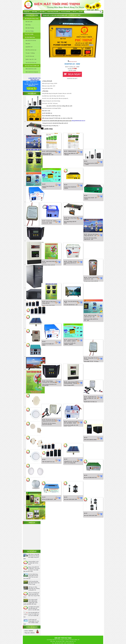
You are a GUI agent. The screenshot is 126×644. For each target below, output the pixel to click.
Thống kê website (32, 627)
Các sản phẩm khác (30, 37)
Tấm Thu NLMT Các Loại (48, 344)
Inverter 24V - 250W (47, 201)
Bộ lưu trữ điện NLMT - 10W (49, 366)
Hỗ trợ (74, 12)
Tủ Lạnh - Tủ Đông (30, 53)
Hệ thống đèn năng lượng (32, 18)
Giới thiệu (34, 12)
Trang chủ (27, 12)
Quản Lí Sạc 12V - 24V (31, 59)
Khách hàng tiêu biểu (53, 12)
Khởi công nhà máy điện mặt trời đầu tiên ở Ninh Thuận (34, 583)
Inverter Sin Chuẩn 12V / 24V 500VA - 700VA (69, 323)
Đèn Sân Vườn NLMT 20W (91, 366)
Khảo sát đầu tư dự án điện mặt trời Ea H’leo (33, 563)
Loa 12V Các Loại (30, 56)
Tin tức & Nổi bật (66, 12)
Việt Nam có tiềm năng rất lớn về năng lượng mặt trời (34, 589)
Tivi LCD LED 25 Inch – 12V (70, 250)
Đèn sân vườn (29, 22)
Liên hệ (81, 12)
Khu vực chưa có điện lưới (32, 66)
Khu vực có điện (29, 34)
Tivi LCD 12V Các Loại (31, 62)
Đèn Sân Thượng (30, 28)
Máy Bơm (28, 44)
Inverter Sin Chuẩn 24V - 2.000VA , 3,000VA (69, 273)
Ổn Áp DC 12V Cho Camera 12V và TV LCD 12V (49, 321)
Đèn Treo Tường (29, 31)
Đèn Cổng (28, 25)
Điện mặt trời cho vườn (31, 69)
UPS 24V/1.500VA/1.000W (91, 321)
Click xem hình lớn (72, 62)
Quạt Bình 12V (29, 47)
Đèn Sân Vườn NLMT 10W (70, 366)
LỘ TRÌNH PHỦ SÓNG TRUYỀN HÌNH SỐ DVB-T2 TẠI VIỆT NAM (34, 608)
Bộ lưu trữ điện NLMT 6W (91, 343)
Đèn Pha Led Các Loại (31, 50)
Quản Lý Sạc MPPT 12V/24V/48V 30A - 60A (48, 155)
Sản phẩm (42, 12)
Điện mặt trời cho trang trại (32, 72)
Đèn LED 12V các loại (31, 40)
